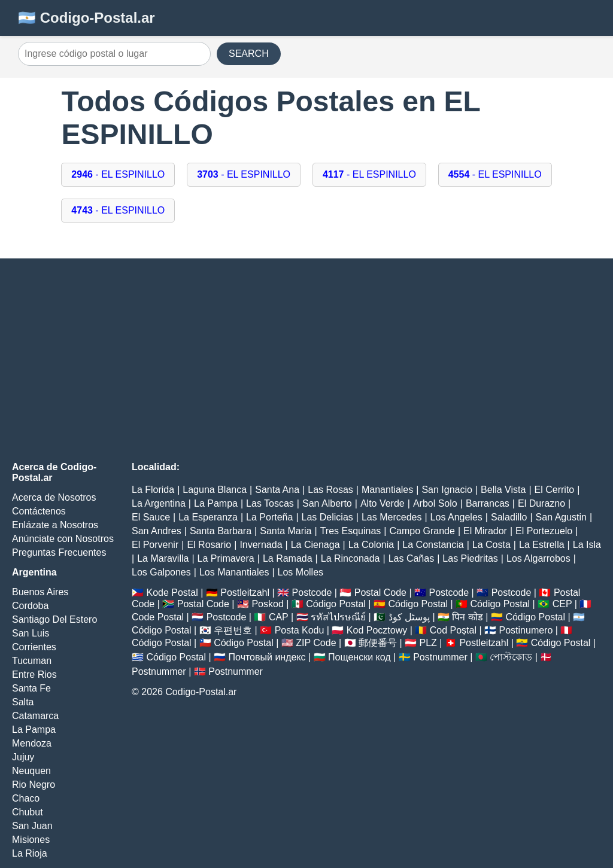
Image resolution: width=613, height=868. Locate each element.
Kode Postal (172, 593)
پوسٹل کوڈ (409, 617)
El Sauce (151, 517)
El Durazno (541, 503)
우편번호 (233, 630)
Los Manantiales (234, 572)
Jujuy (23, 757)
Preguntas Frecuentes (59, 552)
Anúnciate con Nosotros (63, 539)
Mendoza (32, 743)
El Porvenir (155, 545)
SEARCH (249, 54)
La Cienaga (315, 545)
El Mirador (485, 531)
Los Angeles (456, 517)
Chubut (28, 812)
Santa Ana (277, 490)
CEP (562, 604)
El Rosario (209, 545)
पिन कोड (467, 617)
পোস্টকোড (511, 657)
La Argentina (159, 503)
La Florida (153, 490)
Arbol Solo (435, 503)
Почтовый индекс (267, 657)
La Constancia (433, 545)
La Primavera (226, 558)
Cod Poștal (453, 630)
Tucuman (32, 661)
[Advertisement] (306, 360)
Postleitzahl (245, 593)
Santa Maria (286, 531)
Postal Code (380, 593)
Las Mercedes (392, 517)
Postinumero (526, 630)
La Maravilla (163, 558)
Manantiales (387, 490)
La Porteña (269, 517)
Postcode (312, 593)
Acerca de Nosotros (54, 497)
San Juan (32, 826)
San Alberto (327, 503)
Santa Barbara (221, 531)
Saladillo (509, 517)
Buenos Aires (40, 592)
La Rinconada (350, 558)
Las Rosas (330, 490)
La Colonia (371, 545)
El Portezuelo (544, 531)
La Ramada (288, 558)
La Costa (491, 545)
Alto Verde (383, 503)
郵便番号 (378, 643)
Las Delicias (327, 517)
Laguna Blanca (215, 490)
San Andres (157, 531)
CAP (279, 617)
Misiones (31, 840)
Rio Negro (34, 785)
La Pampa (34, 730)
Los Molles (301, 572)
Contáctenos (39, 511)
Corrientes (34, 647)
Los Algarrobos (538, 558)
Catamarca (35, 716)
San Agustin (561, 517)
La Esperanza (208, 517)
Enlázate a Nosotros (55, 525)
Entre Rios (34, 674)
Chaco (26, 798)
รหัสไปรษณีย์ (338, 617)
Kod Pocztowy (377, 630)
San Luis (31, 633)
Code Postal (158, 617)
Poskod (267, 604)
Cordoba (30, 606)
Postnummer (440, 657)
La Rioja (30, 853)
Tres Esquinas (351, 531)
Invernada (261, 545)
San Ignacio (447, 490)
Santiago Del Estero (54, 619)
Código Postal (336, 604)
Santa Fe (31, 688)
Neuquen (31, 771)
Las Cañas (412, 558)
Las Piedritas (470, 558)
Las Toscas (270, 503)
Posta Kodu (300, 630)
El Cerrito (555, 490)
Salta (23, 702)
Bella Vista (503, 490)
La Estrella (542, 545)
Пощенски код (359, 657)
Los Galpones (161, 572)
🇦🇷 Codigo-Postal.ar (87, 18)
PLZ (428, 643)
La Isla (587, 545)
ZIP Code (316, 643)
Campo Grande (422, 531)
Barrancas (488, 503)
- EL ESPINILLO (118, 174)
